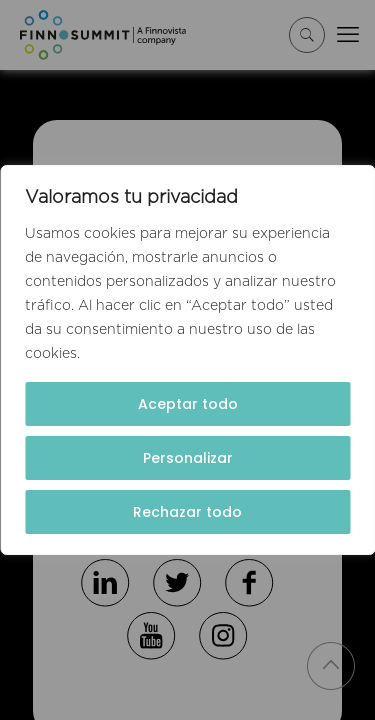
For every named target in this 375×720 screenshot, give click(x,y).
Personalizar (188, 458)
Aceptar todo (188, 404)
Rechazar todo (187, 512)
